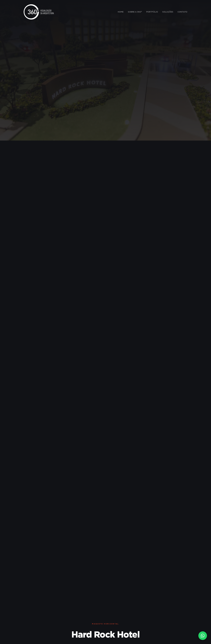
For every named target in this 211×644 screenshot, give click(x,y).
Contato (182, 12)
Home (121, 12)
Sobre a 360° (135, 12)
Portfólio (152, 12)
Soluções (168, 12)
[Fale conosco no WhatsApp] (203, 636)
